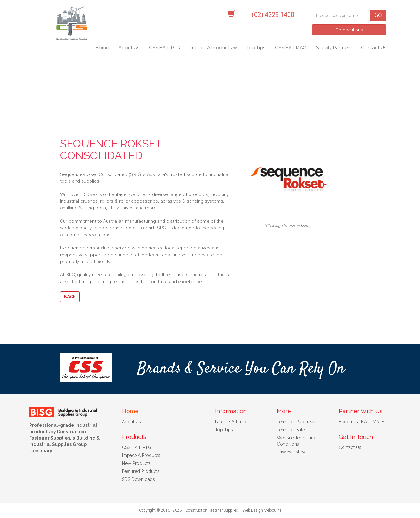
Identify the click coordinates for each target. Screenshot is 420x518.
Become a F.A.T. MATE (361, 422)
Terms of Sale (291, 430)
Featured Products (141, 471)
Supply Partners (334, 48)
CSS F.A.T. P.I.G (164, 48)
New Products (136, 463)
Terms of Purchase (296, 422)
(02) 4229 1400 (273, 15)
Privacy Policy (291, 452)
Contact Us (374, 48)
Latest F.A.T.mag (231, 422)
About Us (129, 48)
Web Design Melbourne (262, 510)
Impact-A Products (211, 48)
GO (378, 15)
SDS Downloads (138, 479)
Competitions (349, 30)
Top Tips (256, 48)
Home (102, 48)
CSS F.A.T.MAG (291, 48)
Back (70, 297)
